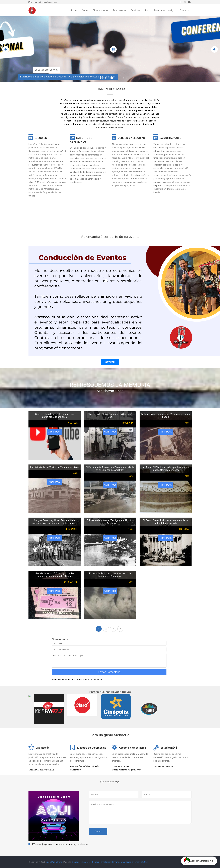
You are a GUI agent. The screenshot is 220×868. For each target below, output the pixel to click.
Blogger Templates (101, 862)
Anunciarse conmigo (164, 10)
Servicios (136, 10)
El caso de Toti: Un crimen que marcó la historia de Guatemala (110, 575)
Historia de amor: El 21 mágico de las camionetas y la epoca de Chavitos (54, 575)
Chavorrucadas (100, 10)
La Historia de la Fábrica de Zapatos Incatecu (54, 467)
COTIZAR (110, 362)
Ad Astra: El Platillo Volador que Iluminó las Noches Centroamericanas (166, 469)
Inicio (74, 10)
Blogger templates (81, 862)
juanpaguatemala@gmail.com (43, 2)
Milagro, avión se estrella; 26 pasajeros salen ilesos (166, 416)
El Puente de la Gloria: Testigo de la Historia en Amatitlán (110, 522)
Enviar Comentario (109, 672)
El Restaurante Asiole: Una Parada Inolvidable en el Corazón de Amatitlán (110, 469)
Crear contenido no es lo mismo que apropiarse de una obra (54, 416)
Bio (147, 10)
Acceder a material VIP (199, 861)
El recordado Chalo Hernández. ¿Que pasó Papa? (110, 416)
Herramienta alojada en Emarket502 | (130, 862)
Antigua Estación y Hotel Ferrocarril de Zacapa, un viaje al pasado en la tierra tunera (54, 522)
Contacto (184, 10)
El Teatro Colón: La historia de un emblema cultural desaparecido (166, 522)
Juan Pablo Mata (54, 862)
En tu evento (120, 10)
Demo (85, 10)
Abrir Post (54, 432)
